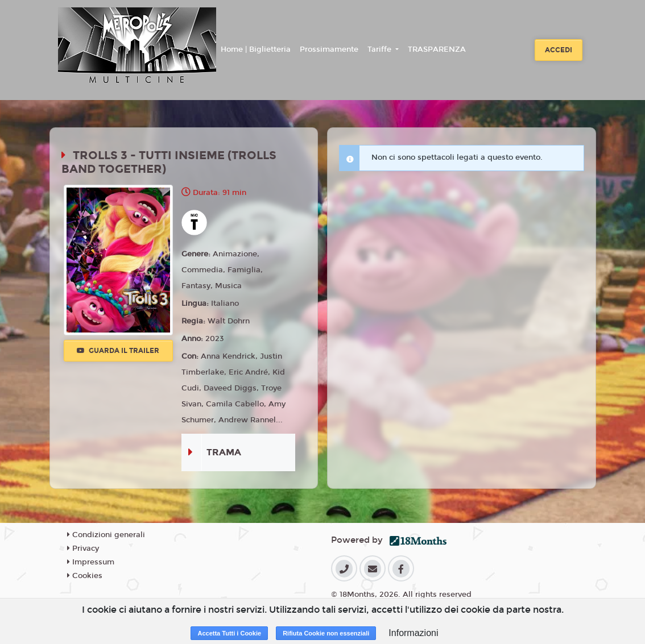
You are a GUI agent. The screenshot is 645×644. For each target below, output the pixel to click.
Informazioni (413, 633)
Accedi (559, 50)
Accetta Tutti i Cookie (229, 633)
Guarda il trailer (118, 351)
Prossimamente (329, 49)
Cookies (85, 576)
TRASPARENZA (437, 49)
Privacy (83, 549)
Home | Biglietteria (256, 49)
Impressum (91, 562)
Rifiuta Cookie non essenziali (326, 633)
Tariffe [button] (381, 49)
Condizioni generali (106, 535)
